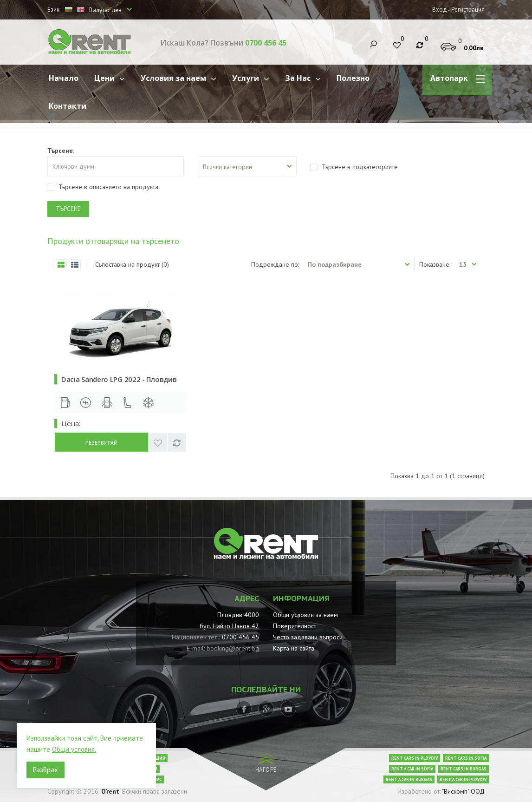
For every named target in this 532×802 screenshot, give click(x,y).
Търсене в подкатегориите (354, 167)
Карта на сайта (294, 648)
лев (117, 10)
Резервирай (101, 443)
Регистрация (468, 10)
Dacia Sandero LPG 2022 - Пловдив (119, 379)
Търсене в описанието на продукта (103, 187)
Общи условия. (74, 749)
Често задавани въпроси (308, 637)
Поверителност (295, 626)
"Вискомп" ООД (463, 791)
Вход (440, 10)
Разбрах (45, 770)
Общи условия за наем (305, 615)
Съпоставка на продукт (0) (132, 264)
